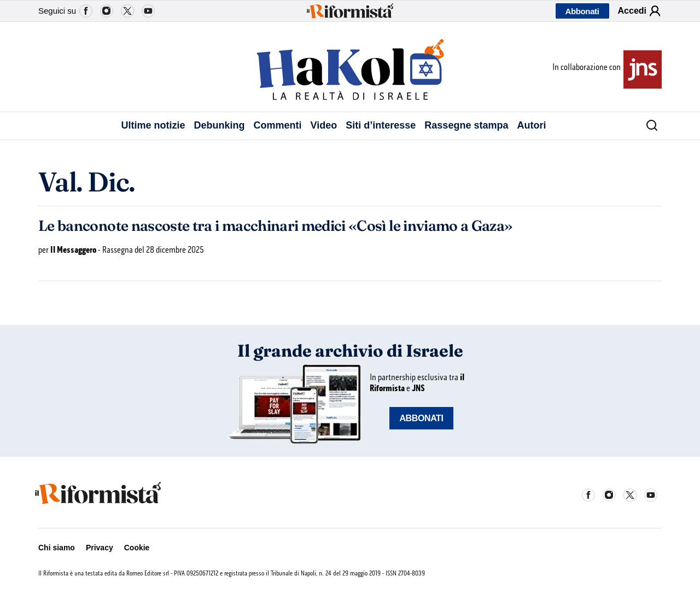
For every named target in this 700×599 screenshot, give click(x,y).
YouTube (148, 11)
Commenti (278, 125)
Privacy (100, 548)
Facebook (86, 11)
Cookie (137, 548)
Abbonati (582, 11)
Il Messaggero (73, 250)
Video (324, 125)
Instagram (107, 11)
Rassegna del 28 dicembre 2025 (153, 250)
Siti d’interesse (381, 125)
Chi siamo (57, 548)
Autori (531, 125)
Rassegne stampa (466, 125)
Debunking (220, 125)
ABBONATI (421, 418)
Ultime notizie (153, 125)
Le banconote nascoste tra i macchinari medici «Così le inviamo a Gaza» (276, 226)
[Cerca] (648, 126)
